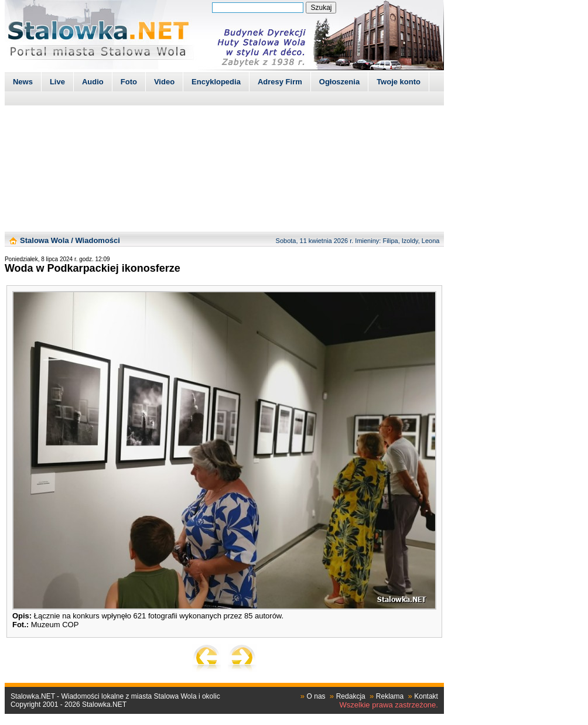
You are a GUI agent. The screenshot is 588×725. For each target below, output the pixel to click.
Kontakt (426, 696)
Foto (129, 82)
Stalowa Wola (45, 240)
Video (164, 82)
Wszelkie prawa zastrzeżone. (389, 705)
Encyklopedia (216, 82)
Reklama (390, 696)
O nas (316, 696)
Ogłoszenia (339, 82)
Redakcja (351, 696)
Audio (93, 82)
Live (57, 82)
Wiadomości (97, 240)
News (23, 82)
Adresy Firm (280, 82)
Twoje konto (399, 82)
